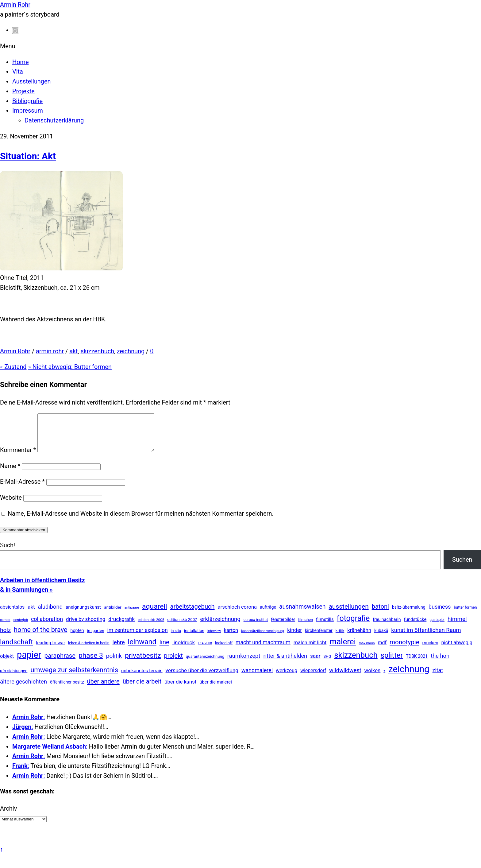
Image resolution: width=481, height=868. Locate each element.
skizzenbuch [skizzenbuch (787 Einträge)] (356, 662)
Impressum (28, 111)
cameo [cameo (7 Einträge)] (5, 627)
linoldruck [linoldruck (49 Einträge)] (184, 650)
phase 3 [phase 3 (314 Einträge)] (91, 663)
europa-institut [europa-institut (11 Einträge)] (256, 627)
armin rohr (50, 351)
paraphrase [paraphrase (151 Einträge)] (60, 663)
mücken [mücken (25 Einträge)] (430, 650)
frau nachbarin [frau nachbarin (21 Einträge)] (387, 627)
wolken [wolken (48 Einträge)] (373, 678)
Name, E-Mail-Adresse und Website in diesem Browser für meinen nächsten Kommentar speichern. (141, 521)
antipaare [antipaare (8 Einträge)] (132, 615)
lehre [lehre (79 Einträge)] (119, 650)
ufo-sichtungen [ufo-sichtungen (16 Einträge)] (14, 678)
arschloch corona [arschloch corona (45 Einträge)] (237, 614)
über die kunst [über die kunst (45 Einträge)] (180, 689)
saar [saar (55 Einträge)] (315, 663)
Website (11, 505)
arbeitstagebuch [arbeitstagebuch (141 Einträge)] (192, 614)
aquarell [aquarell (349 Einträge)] (155, 614)
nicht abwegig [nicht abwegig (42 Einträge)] (457, 650)
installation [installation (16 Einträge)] (194, 638)
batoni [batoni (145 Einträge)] (380, 614)
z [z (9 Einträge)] (384, 678)
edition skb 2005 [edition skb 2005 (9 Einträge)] (151, 627)
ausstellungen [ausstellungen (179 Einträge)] (348, 614)
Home (20, 62)
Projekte (23, 91)
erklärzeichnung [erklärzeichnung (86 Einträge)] (220, 626)
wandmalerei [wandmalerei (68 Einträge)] (257, 678)
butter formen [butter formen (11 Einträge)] (465, 615)
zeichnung (131, 351)
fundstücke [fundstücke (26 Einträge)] (415, 627)
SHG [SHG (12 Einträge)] (327, 664)
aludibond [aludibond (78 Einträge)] (50, 614)
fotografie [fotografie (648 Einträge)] (353, 626)
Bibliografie (27, 101)
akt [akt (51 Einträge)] (31, 614)
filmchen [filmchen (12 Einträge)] (306, 627)
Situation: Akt (28, 156)
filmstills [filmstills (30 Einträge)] (325, 627)
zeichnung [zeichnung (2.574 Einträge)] (409, 676)
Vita (18, 72)
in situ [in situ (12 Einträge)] (176, 638)
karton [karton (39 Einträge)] (231, 638)
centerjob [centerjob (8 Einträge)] (20, 627)
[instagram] (15, 30)
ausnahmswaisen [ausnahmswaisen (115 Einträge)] (302, 614)
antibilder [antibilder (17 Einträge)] (113, 614)
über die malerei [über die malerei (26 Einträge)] (216, 689)
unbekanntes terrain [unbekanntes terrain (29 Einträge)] (142, 678)
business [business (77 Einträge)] (440, 614)
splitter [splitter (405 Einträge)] (392, 663)
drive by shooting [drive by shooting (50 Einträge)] (86, 626)
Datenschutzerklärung (54, 120)
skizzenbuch (97, 351)
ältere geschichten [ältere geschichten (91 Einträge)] (23, 689)
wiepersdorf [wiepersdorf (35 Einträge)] (313, 678)
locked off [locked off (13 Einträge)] (224, 650)
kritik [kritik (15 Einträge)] (340, 638)
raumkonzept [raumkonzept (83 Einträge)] (244, 663)
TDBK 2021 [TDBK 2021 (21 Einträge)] (417, 664)
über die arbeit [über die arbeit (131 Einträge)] (142, 689)
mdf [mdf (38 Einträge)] (382, 650)
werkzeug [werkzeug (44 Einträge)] (287, 678)
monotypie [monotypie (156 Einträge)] (404, 649)
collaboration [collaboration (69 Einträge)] (47, 626)
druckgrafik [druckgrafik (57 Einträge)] (121, 626)
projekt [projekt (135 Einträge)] (173, 663)
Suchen (462, 567)
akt (73, 351)
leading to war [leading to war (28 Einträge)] (51, 650)
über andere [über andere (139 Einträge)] (103, 689)
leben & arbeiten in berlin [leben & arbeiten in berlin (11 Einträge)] (89, 650)
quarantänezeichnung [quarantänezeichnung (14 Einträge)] (205, 664)
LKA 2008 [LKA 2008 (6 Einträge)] (205, 651)
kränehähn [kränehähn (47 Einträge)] (359, 637)
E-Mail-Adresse (22, 489)
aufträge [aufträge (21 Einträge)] (268, 614)
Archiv (8, 816)
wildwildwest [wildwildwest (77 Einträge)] (345, 678)
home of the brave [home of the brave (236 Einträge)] (41, 637)
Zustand (13, 367)
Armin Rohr (15, 351)
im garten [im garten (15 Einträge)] (96, 638)
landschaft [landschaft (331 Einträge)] (17, 649)
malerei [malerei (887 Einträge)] (343, 649)
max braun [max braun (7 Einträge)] (367, 651)
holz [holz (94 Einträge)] (5, 637)
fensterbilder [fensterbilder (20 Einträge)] (283, 627)
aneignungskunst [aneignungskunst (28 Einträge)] (83, 614)
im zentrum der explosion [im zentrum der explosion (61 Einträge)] (138, 637)
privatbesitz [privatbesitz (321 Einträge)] (143, 663)
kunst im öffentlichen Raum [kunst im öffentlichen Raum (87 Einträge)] (426, 637)
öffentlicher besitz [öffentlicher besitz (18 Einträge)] (67, 689)
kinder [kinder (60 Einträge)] (294, 637)
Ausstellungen (31, 81)
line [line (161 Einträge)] (164, 649)
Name (10, 473)
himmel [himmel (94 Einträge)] (457, 626)
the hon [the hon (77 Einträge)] (440, 663)
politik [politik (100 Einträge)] (114, 663)
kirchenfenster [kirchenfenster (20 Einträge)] (319, 638)
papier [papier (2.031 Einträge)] (29, 662)
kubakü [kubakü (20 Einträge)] (381, 638)
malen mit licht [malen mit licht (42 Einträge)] (310, 650)
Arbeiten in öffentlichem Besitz (42, 588)
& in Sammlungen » (26, 597)
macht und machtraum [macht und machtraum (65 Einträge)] (263, 650)
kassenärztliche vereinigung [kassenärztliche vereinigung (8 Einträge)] (263, 638)
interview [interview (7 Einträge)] (214, 638)
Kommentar (18, 457)
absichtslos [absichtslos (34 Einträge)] (12, 614)
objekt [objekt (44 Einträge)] (7, 663)
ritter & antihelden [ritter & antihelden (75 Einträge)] (285, 663)
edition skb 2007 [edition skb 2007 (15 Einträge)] (182, 627)
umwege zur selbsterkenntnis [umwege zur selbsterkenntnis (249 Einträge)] (74, 677)
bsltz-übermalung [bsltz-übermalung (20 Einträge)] (409, 614)
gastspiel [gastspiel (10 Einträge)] (437, 627)
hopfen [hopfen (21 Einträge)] (77, 638)
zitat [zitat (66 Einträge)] (438, 678)
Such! (8, 553)
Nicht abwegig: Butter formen (70, 367)
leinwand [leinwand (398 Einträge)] (142, 649)
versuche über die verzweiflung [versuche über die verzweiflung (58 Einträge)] (202, 678)
